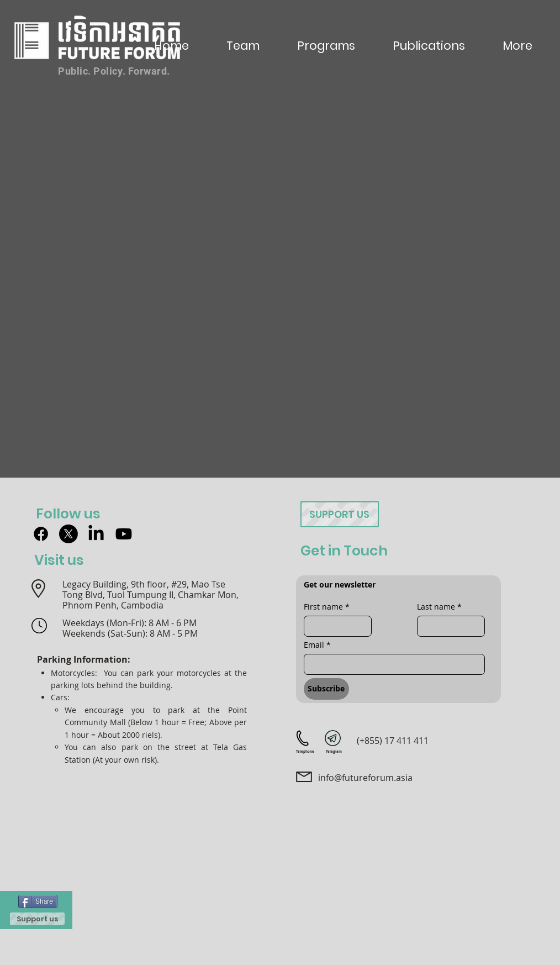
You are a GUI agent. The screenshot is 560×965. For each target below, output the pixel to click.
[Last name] (448, 626)
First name (327, 607)
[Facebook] (41, 534)
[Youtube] (124, 534)
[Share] (38, 901)
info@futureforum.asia (365, 778)
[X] (68, 534)
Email (317, 645)
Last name (439, 607)
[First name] (334, 626)
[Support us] (37, 919)
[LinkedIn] (96, 534)
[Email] (391, 664)
